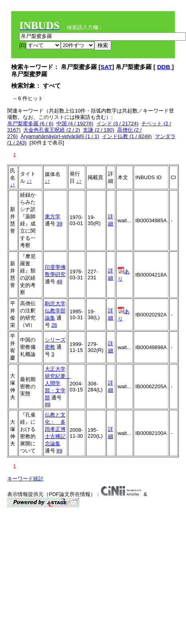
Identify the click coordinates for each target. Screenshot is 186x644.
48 (59, 282)
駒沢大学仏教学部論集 (55, 311)
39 (59, 224)
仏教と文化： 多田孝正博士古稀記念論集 (55, 429)
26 (54, 325)
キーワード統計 (25, 479)
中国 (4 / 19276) (75, 123)
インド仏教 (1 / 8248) (127, 136)
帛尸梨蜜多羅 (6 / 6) (30, 123)
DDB (165, 67)
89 (48, 404)
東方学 (53, 216)
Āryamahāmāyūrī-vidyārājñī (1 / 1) (60, 136)
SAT (106, 67)
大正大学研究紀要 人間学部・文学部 (58, 383)
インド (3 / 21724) (118, 123)
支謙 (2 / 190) (98, 130)
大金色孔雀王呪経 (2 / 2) (52, 130)
